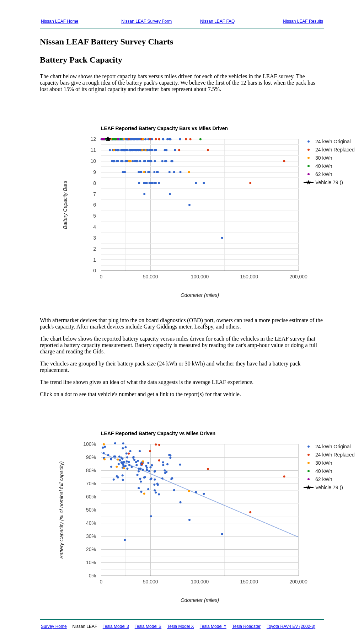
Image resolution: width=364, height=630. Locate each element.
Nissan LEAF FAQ (217, 21)
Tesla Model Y (213, 626)
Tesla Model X (180, 626)
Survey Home (54, 626)
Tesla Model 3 (116, 626)
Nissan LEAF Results (303, 21)
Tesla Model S (148, 626)
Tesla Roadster (246, 626)
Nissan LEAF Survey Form (146, 21)
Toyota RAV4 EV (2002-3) (291, 626)
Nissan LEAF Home (60, 21)
